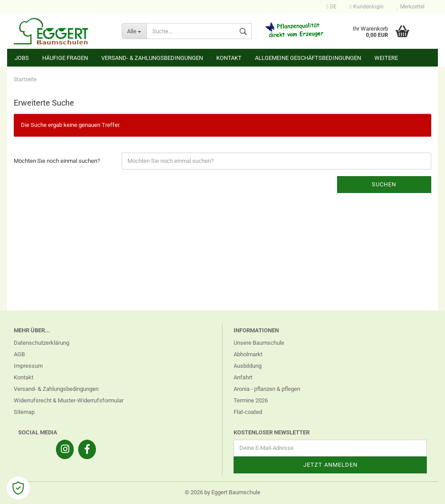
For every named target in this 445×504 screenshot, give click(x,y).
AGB (19, 354)
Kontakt (229, 58)
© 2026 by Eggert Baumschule (222, 492)
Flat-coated (248, 412)
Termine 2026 (251, 400)
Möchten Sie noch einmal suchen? (57, 161)
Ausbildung (248, 366)
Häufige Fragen (65, 58)
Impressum (28, 366)
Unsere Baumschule (259, 343)
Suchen (384, 184)
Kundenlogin (367, 7)
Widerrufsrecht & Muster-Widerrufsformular (69, 400)
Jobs (22, 58)
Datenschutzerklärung (42, 343)
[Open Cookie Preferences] (18, 488)
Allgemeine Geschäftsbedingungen (308, 58)
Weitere (386, 58)
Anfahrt (243, 377)
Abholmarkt (248, 354)
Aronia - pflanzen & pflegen (267, 389)
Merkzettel (411, 7)
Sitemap (24, 412)
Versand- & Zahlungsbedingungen (152, 58)
